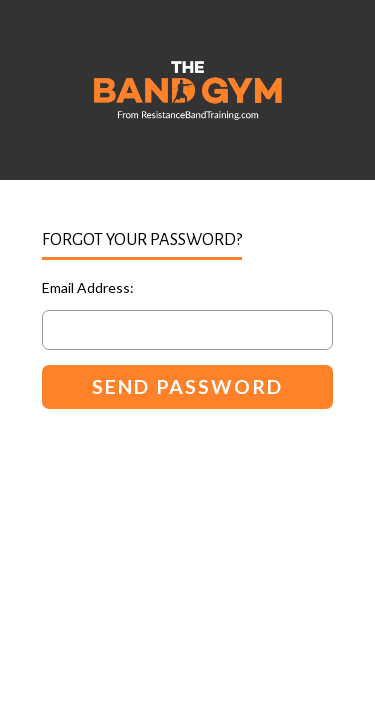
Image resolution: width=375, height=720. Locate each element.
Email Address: (88, 288)
